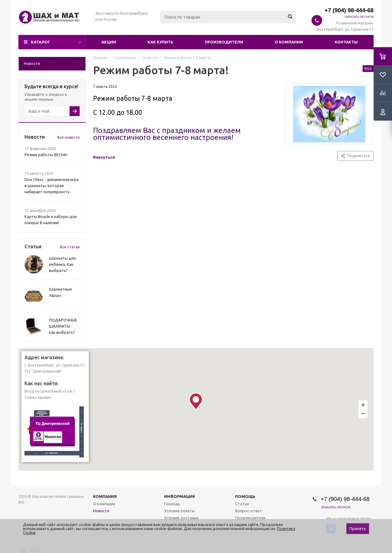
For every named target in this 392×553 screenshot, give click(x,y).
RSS (368, 69)
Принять (358, 529)
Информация (179, 496)
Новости (101, 511)
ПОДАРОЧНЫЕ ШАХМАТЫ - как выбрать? (63, 326)
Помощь (245, 496)
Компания (105, 496)
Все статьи (70, 247)
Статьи (242, 504)
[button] (196, 401)
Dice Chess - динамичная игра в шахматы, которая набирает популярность (52, 186)
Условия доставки (181, 518)
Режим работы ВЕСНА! (46, 155)
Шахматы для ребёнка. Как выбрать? (62, 264)
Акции (109, 42)
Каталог (41, 42)
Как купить (160, 42)
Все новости (68, 137)
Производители (224, 42)
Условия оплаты (179, 511)
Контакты (346, 42)
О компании (289, 42)
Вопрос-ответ (249, 511)
